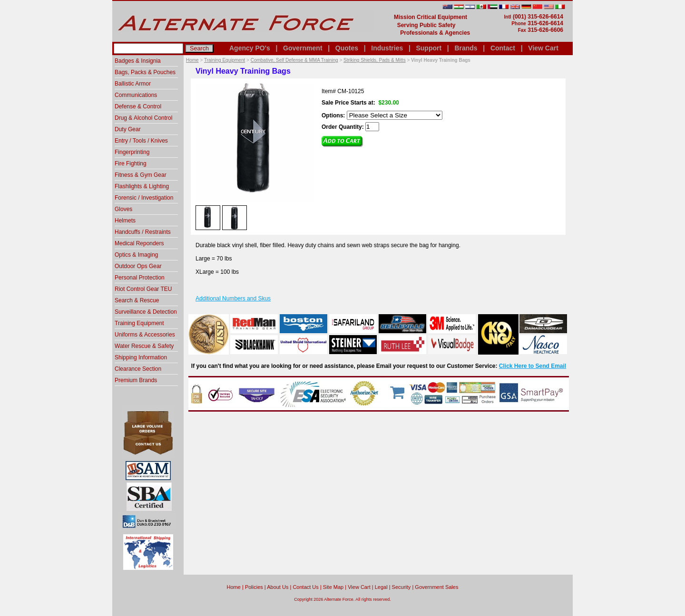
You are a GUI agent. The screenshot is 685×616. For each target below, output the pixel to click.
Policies (254, 587)
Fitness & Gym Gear (141, 175)
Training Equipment (225, 60)
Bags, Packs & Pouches (145, 72)
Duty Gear (128, 129)
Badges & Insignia (138, 61)
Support (429, 48)
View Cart (543, 48)
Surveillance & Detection (146, 312)
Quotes (347, 48)
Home (192, 60)
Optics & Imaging (136, 255)
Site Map (333, 587)
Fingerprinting (132, 152)
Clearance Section (138, 369)
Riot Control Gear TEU (143, 289)
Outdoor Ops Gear (138, 266)
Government (303, 48)
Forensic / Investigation (144, 198)
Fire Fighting (131, 164)
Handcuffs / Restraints (143, 232)
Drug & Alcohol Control (143, 118)
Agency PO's (250, 48)
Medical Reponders (139, 243)
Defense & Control (138, 106)
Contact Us (305, 587)
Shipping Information (141, 357)
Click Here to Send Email (533, 366)
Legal (381, 587)
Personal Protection (140, 278)
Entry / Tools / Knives (141, 141)
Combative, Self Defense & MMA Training (294, 60)
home (234, 587)
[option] (208, 217)
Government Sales (436, 587)
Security (401, 587)
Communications (136, 95)
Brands (466, 48)
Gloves (123, 209)
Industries (387, 48)
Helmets (125, 221)
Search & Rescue (137, 300)
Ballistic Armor (133, 84)
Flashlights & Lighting (142, 186)
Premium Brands (136, 380)
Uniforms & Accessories (145, 335)
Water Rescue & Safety (144, 346)
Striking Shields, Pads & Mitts (375, 60)
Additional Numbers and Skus (233, 298)
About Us (278, 587)
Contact (503, 48)
